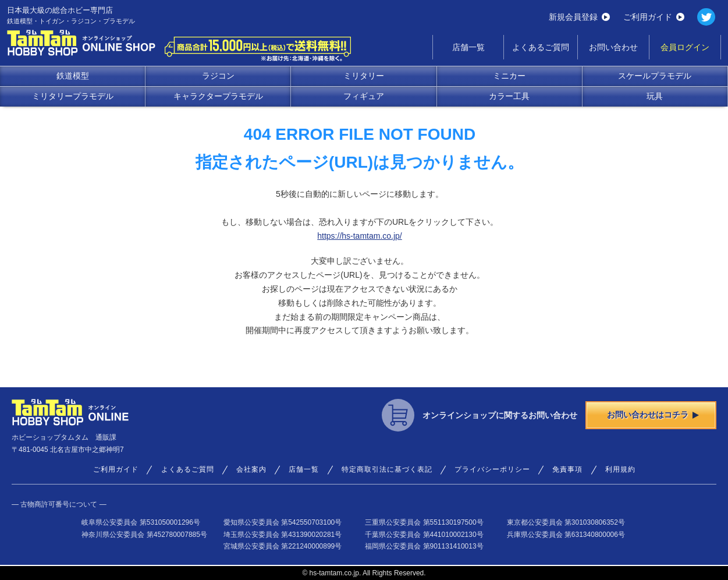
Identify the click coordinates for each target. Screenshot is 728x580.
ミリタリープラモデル (73, 96)
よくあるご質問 (541, 47)
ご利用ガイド (654, 17)
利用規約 (620, 469)
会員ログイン (685, 47)
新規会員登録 (579, 17)
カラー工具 (509, 96)
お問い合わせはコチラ (653, 415)
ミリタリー (364, 76)
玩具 (655, 96)
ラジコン (218, 76)
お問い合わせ (613, 47)
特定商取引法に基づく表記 (387, 469)
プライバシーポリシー (492, 469)
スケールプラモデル (655, 76)
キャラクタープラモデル (218, 96)
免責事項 (567, 469)
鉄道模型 (73, 76)
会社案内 (251, 469)
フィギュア (364, 96)
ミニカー (509, 76)
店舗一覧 (468, 47)
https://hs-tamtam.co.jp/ (360, 236)
